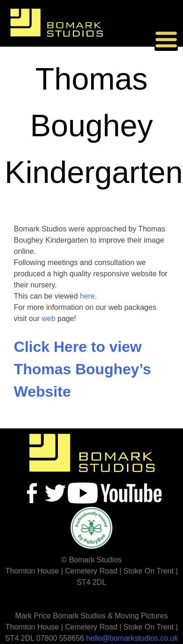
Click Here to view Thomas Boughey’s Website (83, 369)
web (48, 318)
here (87, 296)
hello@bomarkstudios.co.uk (132, 638)
